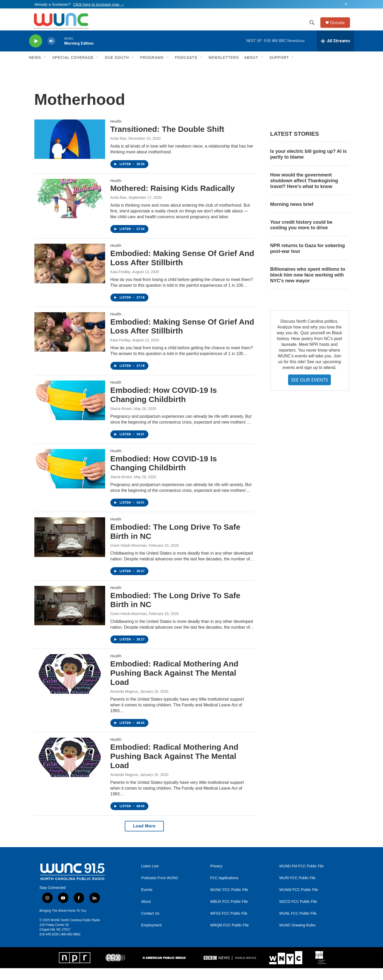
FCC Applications (224, 890)
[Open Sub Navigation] (45, 69)
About (146, 913)
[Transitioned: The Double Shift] (70, 151)
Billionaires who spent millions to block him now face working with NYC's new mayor (308, 287)
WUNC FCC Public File (229, 902)
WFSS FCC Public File (229, 925)
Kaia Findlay (120, 284)
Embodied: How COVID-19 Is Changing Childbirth (164, 406)
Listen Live (150, 878)
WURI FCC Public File (297, 890)
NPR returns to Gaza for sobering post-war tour (308, 260)
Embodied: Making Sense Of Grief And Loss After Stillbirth (182, 270)
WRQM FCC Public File (230, 937)
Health (116, 133)
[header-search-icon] (315, 29)
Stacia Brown (121, 420)
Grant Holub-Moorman (129, 557)
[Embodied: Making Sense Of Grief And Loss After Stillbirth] (70, 275)
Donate (341, 28)
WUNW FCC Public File (299, 902)
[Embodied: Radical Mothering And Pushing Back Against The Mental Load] (70, 686)
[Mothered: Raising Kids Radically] (70, 210)
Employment (152, 937)
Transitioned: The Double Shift (167, 141)
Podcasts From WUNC (160, 890)
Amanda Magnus (124, 703)
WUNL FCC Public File (298, 925)
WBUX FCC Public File (229, 913)
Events (147, 902)
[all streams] (335, 53)
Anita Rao (118, 150)
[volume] (51, 53)
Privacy (216, 878)
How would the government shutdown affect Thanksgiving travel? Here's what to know (304, 192)
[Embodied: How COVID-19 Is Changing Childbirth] (70, 412)
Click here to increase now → (99, 4)
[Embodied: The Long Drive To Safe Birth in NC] (70, 549)
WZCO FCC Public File (298, 913)
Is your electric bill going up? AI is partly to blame (309, 166)
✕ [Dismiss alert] (346, 4)
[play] (36, 53)
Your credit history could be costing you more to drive (301, 237)
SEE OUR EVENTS (309, 392)
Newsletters (224, 69)
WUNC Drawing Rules (297, 937)
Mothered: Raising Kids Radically (173, 200)
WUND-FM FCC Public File (301, 878)
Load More (144, 838)
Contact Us (150, 925)
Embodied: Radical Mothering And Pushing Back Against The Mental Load (174, 685)
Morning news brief (292, 216)
